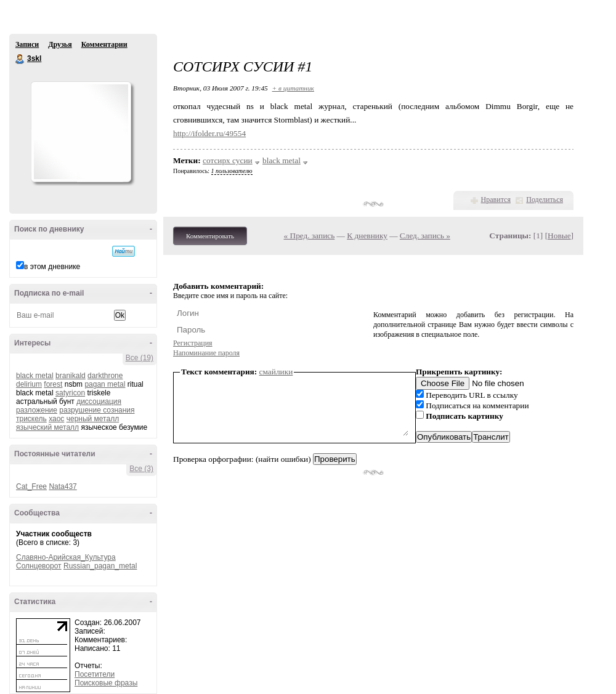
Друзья (60, 44)
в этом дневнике (52, 267)
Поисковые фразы (106, 683)
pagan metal (105, 384)
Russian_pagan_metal (100, 566)
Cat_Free (31, 486)
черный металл (93, 419)
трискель (31, 419)
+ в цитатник (293, 88)
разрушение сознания (97, 410)
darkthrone (105, 376)
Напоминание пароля (206, 353)
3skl (20, 59)
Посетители (95, 674)
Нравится (496, 200)
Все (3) (141, 469)
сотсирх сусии (228, 160)
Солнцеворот (39, 566)
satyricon (70, 393)
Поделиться (545, 200)
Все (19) (140, 358)
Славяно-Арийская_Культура (66, 557)
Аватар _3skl (81, 132)
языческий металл (47, 427)
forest (53, 384)
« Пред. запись (310, 236)
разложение (37, 410)
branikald (71, 376)
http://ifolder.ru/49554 (209, 133)
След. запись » (425, 236)
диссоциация (99, 401)
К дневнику (367, 236)
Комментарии (104, 44)
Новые (559, 236)
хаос (56, 419)
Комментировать (210, 236)
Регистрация (193, 343)
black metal (35, 376)
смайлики (276, 372)
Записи (27, 44)
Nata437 (63, 486)
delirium (29, 384)
